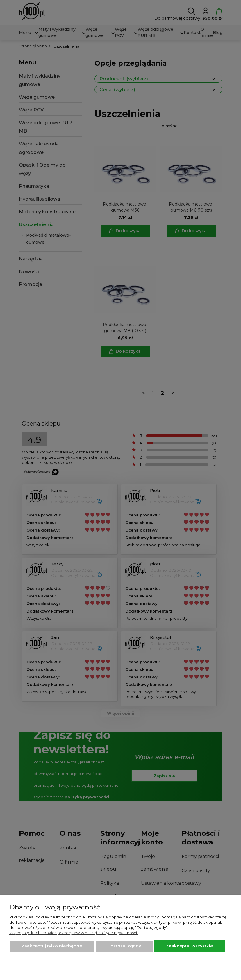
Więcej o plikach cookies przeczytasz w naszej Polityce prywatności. (74, 933)
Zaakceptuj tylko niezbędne (52, 946)
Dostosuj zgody (124, 946)
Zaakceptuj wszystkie (189, 946)
